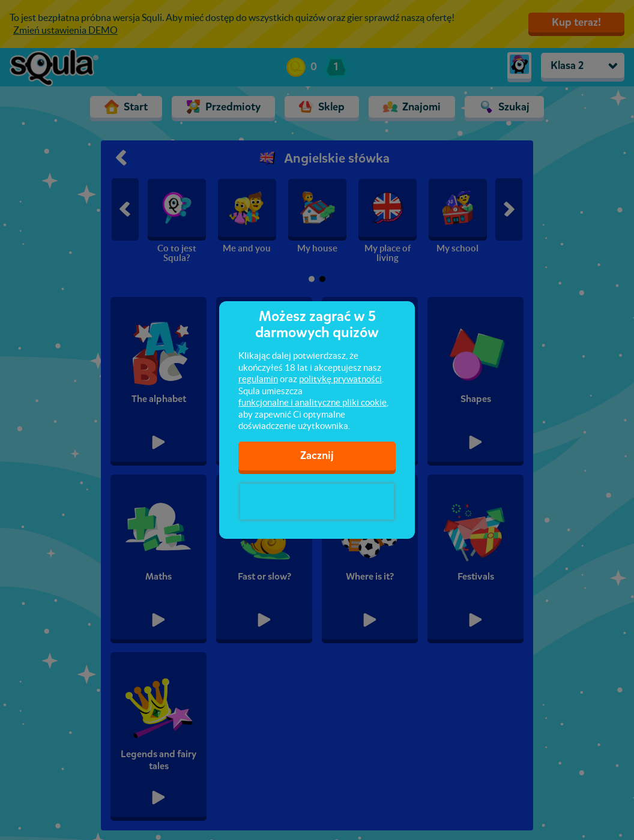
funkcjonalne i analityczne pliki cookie (312, 402)
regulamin (258, 379)
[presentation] (317, 502)
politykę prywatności (340, 379)
